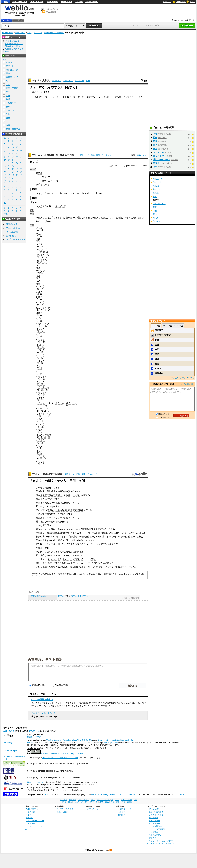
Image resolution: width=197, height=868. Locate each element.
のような (129, 218)
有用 (40, 443)
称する (85, 596)
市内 (42, 499)
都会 (49, 533)
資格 (70, 491)
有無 (38, 267)
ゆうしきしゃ (42, 387)
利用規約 (29, 818)
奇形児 (156, 163)
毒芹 (155, 145)
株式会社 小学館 (34, 737)
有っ (155, 214)
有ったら (157, 221)
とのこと (97, 540)
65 (90, 529)
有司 (39, 368)
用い (98, 193)
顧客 (79, 567)
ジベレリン (52, 510)
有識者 (42, 389)
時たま (44, 544)
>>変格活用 (134, 598)
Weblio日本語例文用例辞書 (47, 474)
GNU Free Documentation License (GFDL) (116, 740)
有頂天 (42, 257)
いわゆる (98, 567)
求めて (83, 540)
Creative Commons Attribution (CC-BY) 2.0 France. (63, 754)
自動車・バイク (13, 77)
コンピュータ (12, 70)
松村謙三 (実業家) (163, 335)
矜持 (157, 354)
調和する (69, 540)
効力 (49, 506)
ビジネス (10, 62)
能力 (79, 495)
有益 (40, 331)
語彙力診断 (12, 236)
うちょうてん (42, 255)
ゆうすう (40, 398)
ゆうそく (40, 403)
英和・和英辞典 (37, 2)
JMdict (46, 794)
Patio (54, 540)
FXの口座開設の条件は (42, 700)
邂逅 (157, 349)
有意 (39, 321)
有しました (158, 179)
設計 (76, 537)
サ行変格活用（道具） (54, 33)
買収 (38, 529)
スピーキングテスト (16, 239)
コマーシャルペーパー (81, 563)
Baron (60, 529)
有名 (40, 432)
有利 (39, 448)
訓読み (39, 184)
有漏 (38, 283)
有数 (40, 400)
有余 (38, 278)
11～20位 (167, 326)
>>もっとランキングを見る (182, 378)
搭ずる (61, 596)
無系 (155, 149)
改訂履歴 (114, 742)
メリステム (159, 152)
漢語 (79, 218)
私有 (39, 299)
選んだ (115, 544)
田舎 (62, 533)
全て (5, 59)
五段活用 (120, 218)
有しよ (156, 186)
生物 (8, 114)
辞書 (6, 2)
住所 (49, 499)
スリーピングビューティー (118, 567)
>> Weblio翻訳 (188, 384)
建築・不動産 (12, 88)
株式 (84, 529)
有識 (40, 384)
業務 (47, 503)
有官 (155, 167)
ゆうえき (40, 329)
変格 (98, 218)
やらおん (159, 368)
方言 (8, 125)
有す (155, 196)
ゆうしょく (41, 393)
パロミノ (53, 555)
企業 (102, 537)
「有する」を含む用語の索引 (44, 713)
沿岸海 (46, 514)
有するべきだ (159, 204)
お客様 (138, 537)
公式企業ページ (125, 809)
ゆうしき (40, 382)
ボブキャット (53, 559)
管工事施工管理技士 (54, 495)
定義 (157, 345)
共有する (55, 552)
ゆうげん (40, 350)
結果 (122, 537)
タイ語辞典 (153, 832)
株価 (53, 567)
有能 (40, 421)
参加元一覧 (190, 20)
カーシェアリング (101, 544)
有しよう (157, 189)
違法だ (93, 559)
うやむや (40, 271)
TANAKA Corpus (10, 751)
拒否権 (48, 488)
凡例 (88, 81)
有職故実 (44, 411)
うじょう (40, 244)
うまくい (47, 529)
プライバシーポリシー (35, 821)
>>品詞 (124, 598)
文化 (8, 96)
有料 (41, 464)
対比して (91, 193)
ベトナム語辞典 (155, 835)
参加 (66, 491)
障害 (68, 518)
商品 (60, 540)
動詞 (29, 33)
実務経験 (66, 503)
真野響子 (159, 330)
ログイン (167, 2)
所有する (91, 97)
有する (107, 742)
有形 (40, 347)
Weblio (30, 742)
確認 (157, 364)
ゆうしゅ (40, 377)
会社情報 (122, 812)
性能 (62, 514)
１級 (42, 495)
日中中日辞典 (52, 2)
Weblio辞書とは (32, 809)
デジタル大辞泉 (41, 81)
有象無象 (42, 252)
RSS (110, 850)
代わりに (88, 544)
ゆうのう (40, 419)
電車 (8, 73)
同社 (38, 533)
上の (75, 495)
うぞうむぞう (42, 249)
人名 (8, 121)
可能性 (129, 97)
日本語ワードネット (35, 782)
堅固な (74, 567)
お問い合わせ (93, 809)
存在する (49, 193)
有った (156, 218)
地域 (55, 491)
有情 (40, 246)
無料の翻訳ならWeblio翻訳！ (52, 11)
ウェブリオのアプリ (65, 809)
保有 (39, 315)
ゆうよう (40, 440)
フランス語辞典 (155, 826)
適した (56, 514)
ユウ (50, 181)
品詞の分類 (20, 33)
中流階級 (96, 533)
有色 (41, 395)
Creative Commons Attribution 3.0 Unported (60, 758)
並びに (65, 510)
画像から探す (62, 812)
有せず (156, 211)
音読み (39, 173)
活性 (60, 510)
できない (55, 518)
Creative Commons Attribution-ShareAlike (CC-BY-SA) (69, 740)
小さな (39, 525)
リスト (72, 193)
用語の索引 (68, 81)
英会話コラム (13, 224)
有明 (40, 230)
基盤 (83, 567)
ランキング (79, 81)
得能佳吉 (159, 373)
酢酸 (155, 138)
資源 (106, 97)
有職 (56, 405)
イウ (55, 181)
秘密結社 (70, 552)
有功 (40, 363)
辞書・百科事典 (13, 129)
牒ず (80, 596)
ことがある (46, 221)
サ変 (39, 97)
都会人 (106, 533)
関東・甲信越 (47, 491)
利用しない (61, 544)
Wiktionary (142, 155)
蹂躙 (157, 359)
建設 (83, 537)
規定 (38, 506)
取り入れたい (79, 533)
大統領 (39, 488)
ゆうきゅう (41, 339)
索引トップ (57, 81)
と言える (109, 563)
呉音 (44, 177)
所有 (40, 305)
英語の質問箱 (13, 232)
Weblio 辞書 (181, 2)
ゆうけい (40, 345)
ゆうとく (40, 414)
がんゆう (40, 286)
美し (79, 555)
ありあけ (40, 228)
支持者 (128, 533)
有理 (39, 453)
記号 (6, 214)
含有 (40, 289)
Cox (55, 537)
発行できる (100, 563)
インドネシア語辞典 (157, 829)
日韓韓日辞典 (67, 2)
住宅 (72, 537)
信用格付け (46, 563)
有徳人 (41, 262)
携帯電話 (40, 521)
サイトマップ (31, 823)
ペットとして (68, 559)
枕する (74, 596)
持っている (79, 97)
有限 (40, 352)
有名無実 (44, 437)
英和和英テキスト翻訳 (45, 659)
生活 (8, 99)
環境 (55, 533)
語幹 (68, 218)
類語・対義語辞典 (20, 2)
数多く (119, 533)
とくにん (42, 260)
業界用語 (10, 66)
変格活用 (38, 33)
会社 (42, 567)
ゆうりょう (41, 461)
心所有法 (44, 310)
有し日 (156, 193)
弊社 (89, 537)
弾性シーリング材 (162, 160)
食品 (8, 118)
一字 (75, 218)
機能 (58, 521)
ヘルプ (193, 2)
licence (181, 794)
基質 (73, 510)
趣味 (8, 107)
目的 (47, 552)
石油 (101, 97)
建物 (76, 540)
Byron (50, 537)
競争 (62, 491)
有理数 (41, 458)
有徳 (45, 416)
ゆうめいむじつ (44, 435)
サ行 (94, 218)
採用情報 (122, 815)
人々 (62, 552)
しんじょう (41, 308)
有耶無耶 (40, 273)
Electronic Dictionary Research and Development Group (115, 794)
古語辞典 (79, 2)
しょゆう (40, 302)
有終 (41, 379)
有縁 (39, 236)
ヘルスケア (11, 103)
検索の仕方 (30, 812)
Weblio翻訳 (153, 818)
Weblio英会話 (13, 228)
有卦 (38, 241)
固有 (39, 294)
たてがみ (64, 555)
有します (157, 182)
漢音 (44, 181)
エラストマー (160, 156)
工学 (8, 85)
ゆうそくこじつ (44, 408)
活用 (135, 218)
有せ (155, 207)
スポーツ (10, 110)
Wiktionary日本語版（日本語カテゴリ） (55, 155)
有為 (42, 326)
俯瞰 (157, 340)
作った (80, 552)
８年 (53, 503)
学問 (8, 92)
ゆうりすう (41, 456)
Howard (69, 529)
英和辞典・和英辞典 (157, 815)
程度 (62, 518)
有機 (39, 337)
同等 (68, 495)
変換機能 (79, 510)
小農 (38, 548)
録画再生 (51, 521)
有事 (39, 374)
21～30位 (178, 326)
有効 (40, 358)
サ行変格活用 (42, 218)
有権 (155, 134)
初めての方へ (178, 20)
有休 (41, 342)
